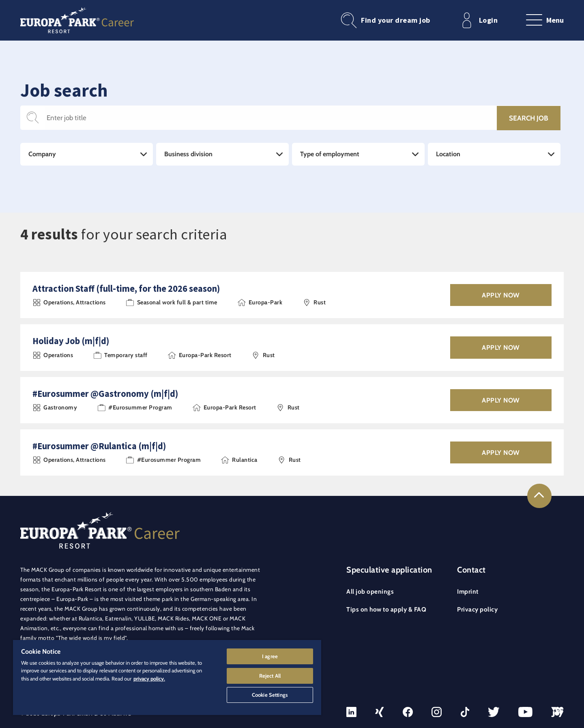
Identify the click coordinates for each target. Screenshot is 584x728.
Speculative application (389, 570)
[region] (167, 676)
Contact (471, 570)
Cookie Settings (270, 694)
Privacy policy (477, 609)
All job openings (370, 591)
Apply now (501, 295)
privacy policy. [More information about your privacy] (149, 676)
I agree (270, 654)
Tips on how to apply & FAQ (386, 609)
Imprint (468, 591)
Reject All (270, 674)
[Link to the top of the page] (539, 496)
